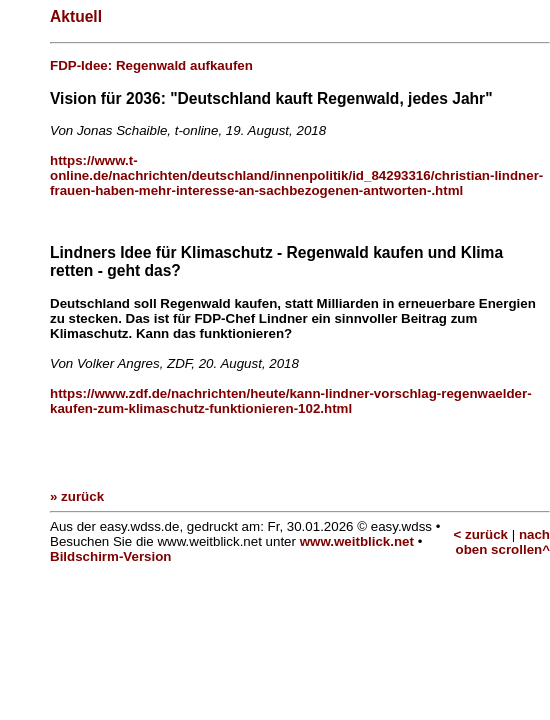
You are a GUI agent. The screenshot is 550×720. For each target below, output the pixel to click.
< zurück (481, 534)
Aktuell (76, 16)
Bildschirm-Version (110, 556)
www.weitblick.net (357, 541)
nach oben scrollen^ (503, 542)
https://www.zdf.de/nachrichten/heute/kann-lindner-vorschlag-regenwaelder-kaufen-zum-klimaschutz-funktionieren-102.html (291, 401)
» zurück (77, 496)
